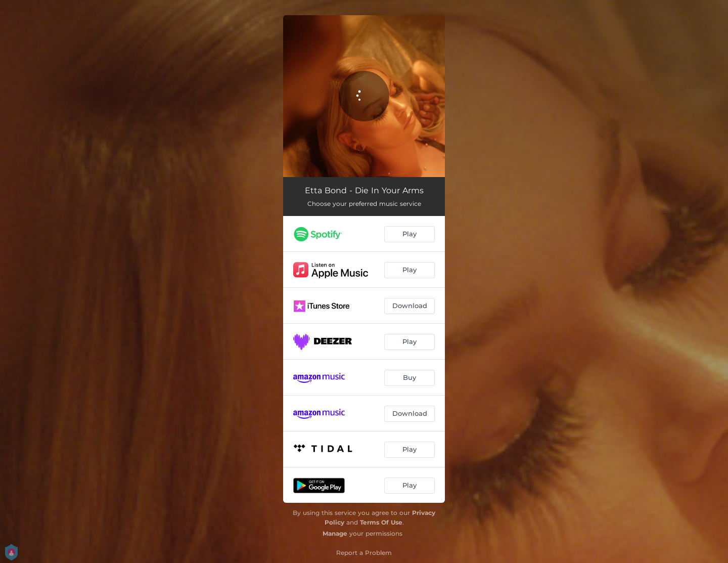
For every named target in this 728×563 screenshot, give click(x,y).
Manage (335, 533)
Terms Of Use (381, 522)
